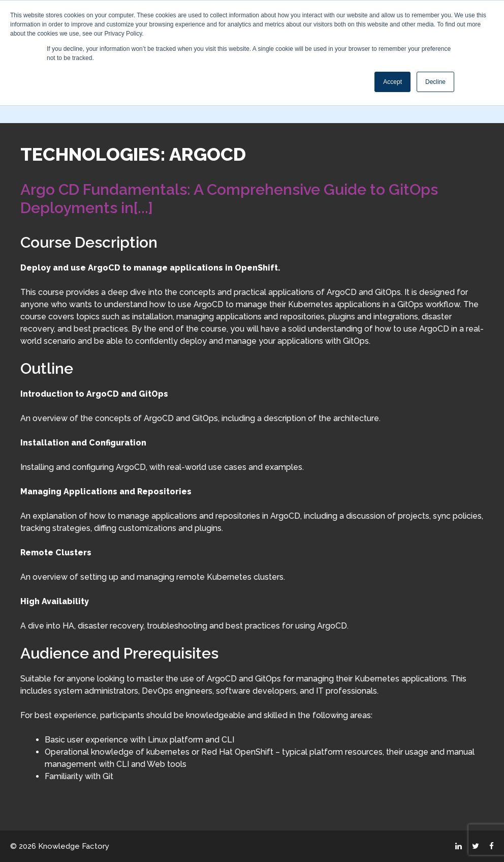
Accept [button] (392, 82)
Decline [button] (435, 82)
